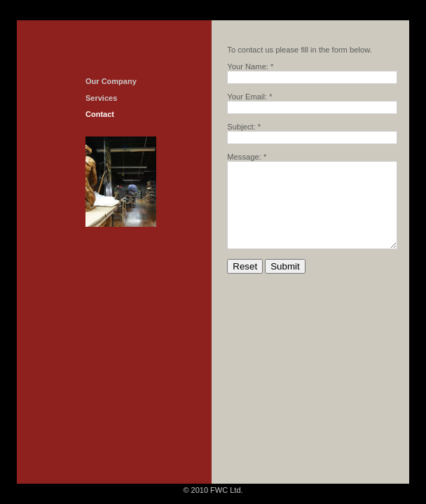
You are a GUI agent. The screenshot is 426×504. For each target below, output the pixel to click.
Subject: (241, 127)
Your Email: (247, 97)
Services (101, 98)
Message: (244, 157)
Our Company (111, 81)
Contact (100, 114)
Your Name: (248, 66)
